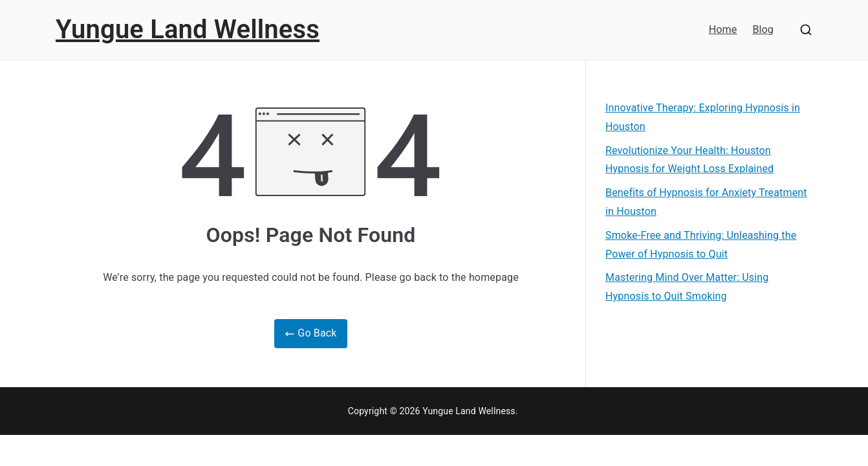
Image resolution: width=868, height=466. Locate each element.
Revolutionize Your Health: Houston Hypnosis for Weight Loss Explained (689, 160)
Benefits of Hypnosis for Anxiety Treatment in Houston (706, 202)
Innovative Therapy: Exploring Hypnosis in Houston (703, 117)
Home (723, 29)
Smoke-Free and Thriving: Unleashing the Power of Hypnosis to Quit (701, 245)
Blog (763, 29)
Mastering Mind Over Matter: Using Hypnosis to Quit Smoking (687, 287)
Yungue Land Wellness (188, 29)
